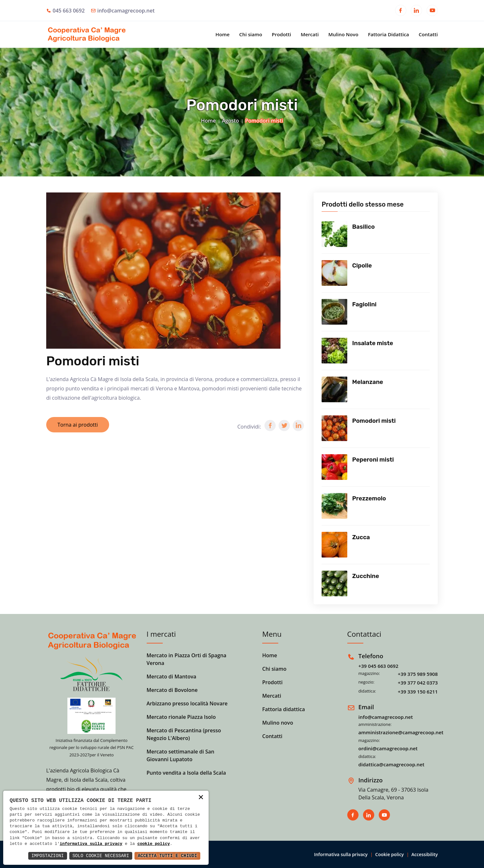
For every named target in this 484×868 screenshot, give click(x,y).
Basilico (363, 227)
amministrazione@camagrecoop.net (401, 732)
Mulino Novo (343, 34)
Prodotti (281, 34)
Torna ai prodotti (78, 425)
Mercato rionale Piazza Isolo (181, 717)
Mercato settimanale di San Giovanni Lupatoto (181, 755)
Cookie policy (389, 854)
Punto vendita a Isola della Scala (186, 773)
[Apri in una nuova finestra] (401, 11)
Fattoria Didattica (388, 34)
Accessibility (425, 854)
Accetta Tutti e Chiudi (167, 856)
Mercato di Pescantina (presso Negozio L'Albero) (184, 734)
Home (222, 34)
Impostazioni (48, 856)
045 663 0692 (69, 11)
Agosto (231, 121)
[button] (270, 425)
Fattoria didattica (284, 709)
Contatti (428, 34)
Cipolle (362, 266)
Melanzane (367, 382)
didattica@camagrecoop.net (392, 764)
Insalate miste (372, 343)
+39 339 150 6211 (418, 692)
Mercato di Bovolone (172, 690)
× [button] (201, 798)
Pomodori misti (374, 421)
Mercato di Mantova (172, 677)
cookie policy (154, 844)
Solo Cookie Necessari (101, 856)
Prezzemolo (369, 498)
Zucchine (366, 576)
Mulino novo (278, 723)
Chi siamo (251, 34)
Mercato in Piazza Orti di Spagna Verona (187, 659)
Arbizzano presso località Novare (187, 703)
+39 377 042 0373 (418, 683)
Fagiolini (364, 304)
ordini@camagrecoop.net (388, 748)
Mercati (310, 34)
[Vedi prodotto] (334, 234)
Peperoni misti (373, 460)
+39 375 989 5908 (418, 674)
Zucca (361, 537)
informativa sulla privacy (91, 844)
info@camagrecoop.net (126, 11)
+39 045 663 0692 (379, 666)
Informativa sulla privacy (341, 854)
